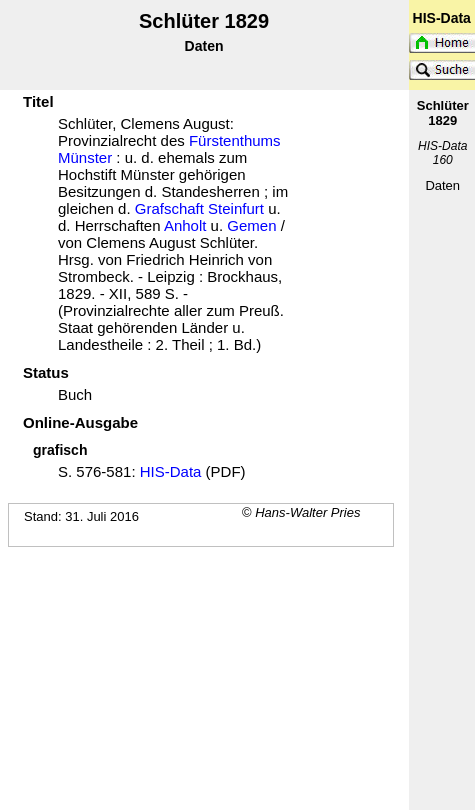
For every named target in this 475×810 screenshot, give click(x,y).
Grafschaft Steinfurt (199, 208)
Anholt (185, 225)
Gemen (251, 225)
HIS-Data (171, 471)
